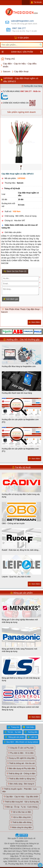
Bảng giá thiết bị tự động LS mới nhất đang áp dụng (21, 679)
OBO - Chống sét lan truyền (13, 523)
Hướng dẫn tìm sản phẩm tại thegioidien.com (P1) (20, 450)
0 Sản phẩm (23, 38)
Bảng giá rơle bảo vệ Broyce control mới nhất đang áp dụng (20, 708)
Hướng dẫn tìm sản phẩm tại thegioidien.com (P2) (20, 421)
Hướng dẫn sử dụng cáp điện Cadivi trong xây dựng (21, 496)
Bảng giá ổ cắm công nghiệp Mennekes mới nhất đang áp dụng (20, 621)
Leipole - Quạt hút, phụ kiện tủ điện (16, 577)
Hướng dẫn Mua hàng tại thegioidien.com (19, 366)
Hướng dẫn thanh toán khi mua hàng (17, 393)
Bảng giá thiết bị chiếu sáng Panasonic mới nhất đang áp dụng (19, 650)
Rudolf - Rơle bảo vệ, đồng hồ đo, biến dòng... (21, 550)
